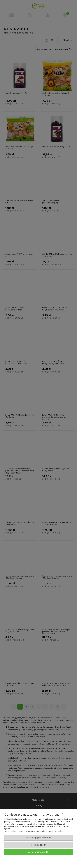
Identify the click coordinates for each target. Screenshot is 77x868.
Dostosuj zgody (38, 845)
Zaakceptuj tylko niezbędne (39, 838)
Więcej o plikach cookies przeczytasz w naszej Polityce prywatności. (34, 831)
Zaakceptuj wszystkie (39, 852)
